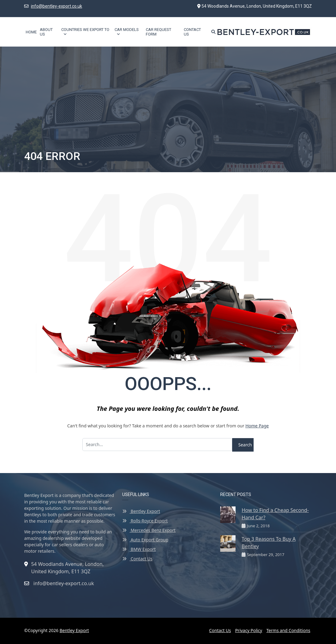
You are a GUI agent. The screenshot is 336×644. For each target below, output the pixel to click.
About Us (46, 32)
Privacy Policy (249, 630)
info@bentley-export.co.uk (57, 6)
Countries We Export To (85, 32)
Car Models (127, 32)
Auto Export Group (145, 540)
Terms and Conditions (288, 630)
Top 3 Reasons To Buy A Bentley (269, 543)
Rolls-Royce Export (145, 521)
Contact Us (192, 32)
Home (31, 32)
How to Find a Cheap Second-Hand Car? (275, 514)
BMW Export (139, 549)
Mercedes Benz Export (149, 530)
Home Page (257, 426)
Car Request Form (159, 32)
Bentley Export (141, 511)
